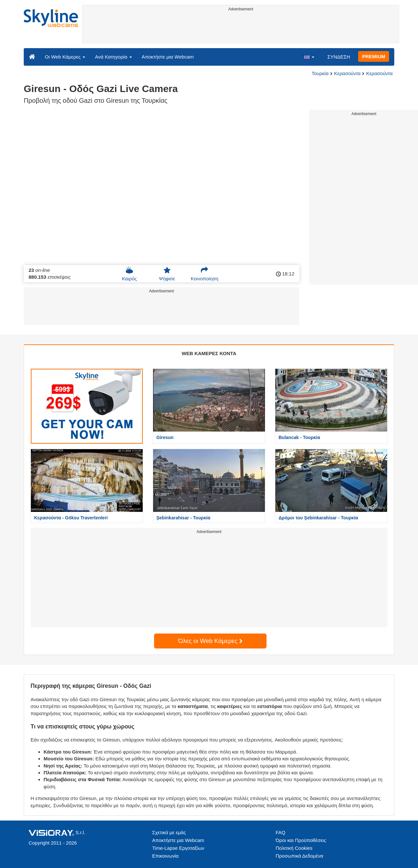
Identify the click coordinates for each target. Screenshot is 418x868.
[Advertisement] (241, 28)
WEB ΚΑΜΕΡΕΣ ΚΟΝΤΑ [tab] (209, 353)
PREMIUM (374, 56)
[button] (309, 57)
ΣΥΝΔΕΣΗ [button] (339, 57)
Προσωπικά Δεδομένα (299, 856)
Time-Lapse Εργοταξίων (178, 848)
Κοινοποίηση (205, 274)
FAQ (281, 832)
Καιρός (129, 274)
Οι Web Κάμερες (65, 57)
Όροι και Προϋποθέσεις (301, 840)
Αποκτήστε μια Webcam (168, 57)
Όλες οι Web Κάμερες (210, 641)
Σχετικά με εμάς (169, 832)
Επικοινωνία (165, 856)
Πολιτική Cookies (294, 848)
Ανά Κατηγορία (113, 57)
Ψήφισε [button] (167, 274)
